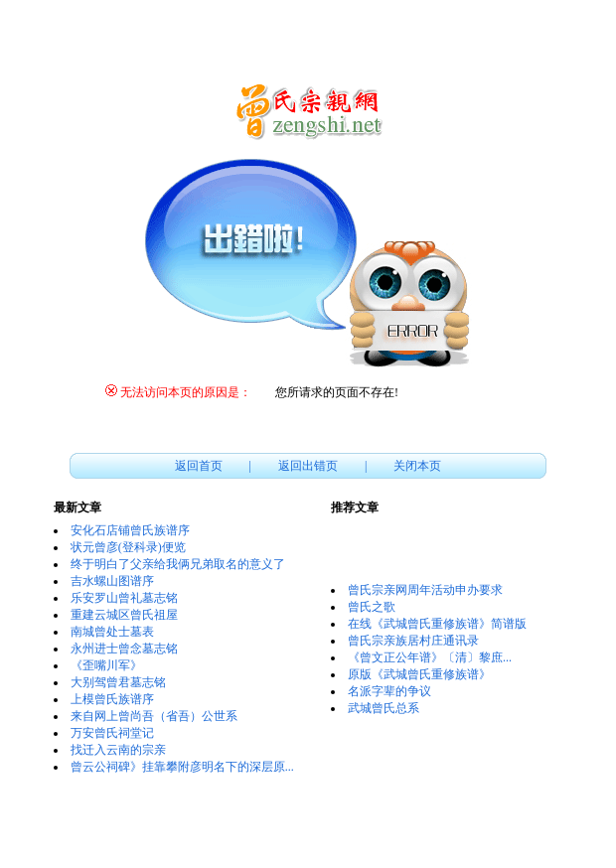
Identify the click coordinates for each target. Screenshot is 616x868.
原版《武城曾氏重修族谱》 (419, 674)
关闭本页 (417, 466)
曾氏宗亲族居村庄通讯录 (413, 641)
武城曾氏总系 (384, 708)
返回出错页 (308, 466)
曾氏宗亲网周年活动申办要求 (425, 590)
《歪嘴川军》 (106, 665)
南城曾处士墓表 (112, 632)
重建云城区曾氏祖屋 (124, 615)
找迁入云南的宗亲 (118, 750)
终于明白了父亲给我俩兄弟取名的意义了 (178, 564)
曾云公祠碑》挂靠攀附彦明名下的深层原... (182, 767)
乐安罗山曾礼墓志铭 (124, 598)
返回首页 (199, 466)
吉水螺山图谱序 (112, 581)
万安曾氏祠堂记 (112, 733)
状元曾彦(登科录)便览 (128, 547)
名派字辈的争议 (389, 691)
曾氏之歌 (372, 607)
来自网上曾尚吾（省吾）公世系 (154, 716)
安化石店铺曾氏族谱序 (130, 530)
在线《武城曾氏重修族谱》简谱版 (437, 624)
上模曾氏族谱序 (112, 699)
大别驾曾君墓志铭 (118, 682)
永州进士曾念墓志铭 (124, 649)
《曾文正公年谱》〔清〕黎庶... (430, 657)
